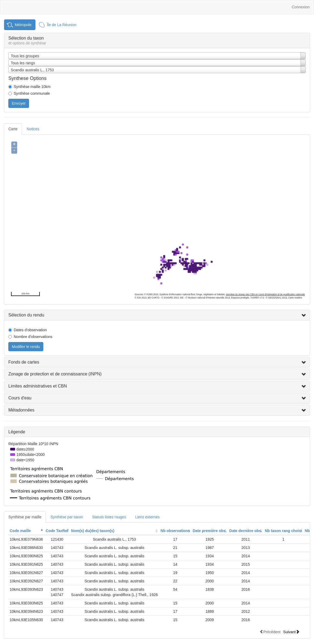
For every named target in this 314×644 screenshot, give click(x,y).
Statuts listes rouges (109, 517)
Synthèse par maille (25, 517)
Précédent (270, 632)
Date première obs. (210, 531)
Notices (33, 129)
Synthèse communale (32, 93)
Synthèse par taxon (67, 517)
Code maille (20, 531)
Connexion (301, 7)
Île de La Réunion (62, 25)
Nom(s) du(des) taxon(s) (93, 531)
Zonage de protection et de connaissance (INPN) (55, 374)
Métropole (23, 25)
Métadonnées (21, 410)
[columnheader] (26, 531)
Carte (13, 129)
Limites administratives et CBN (38, 386)
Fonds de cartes (24, 362)
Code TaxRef (57, 531)
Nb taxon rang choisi (283, 531)
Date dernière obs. (246, 531)
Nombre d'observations (33, 337)
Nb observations (175, 531)
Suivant (291, 632)
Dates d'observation (30, 330)
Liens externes (147, 517)
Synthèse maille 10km (32, 87)
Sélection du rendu (26, 315)
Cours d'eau (20, 398)
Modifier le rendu (26, 347)
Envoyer (19, 103)
